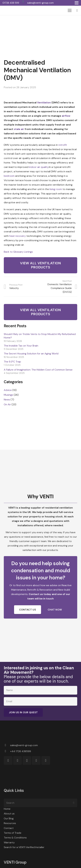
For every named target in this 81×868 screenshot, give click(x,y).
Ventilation (44, 103)
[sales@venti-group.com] (7, 745)
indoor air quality (39, 167)
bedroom (9, 176)
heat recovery (18, 236)
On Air (7, 404)
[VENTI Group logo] (14, 11)
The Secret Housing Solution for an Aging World (31, 354)
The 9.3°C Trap (12, 362)
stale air (19, 129)
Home (7, 809)
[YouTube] (46, 760)
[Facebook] (17, 760)
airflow (66, 116)
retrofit (63, 145)
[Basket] (77, 10)
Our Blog (9, 818)
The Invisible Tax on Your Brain (21, 346)
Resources (10, 823)
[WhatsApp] (23, 2)
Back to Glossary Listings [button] (18, 252)
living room (56, 189)
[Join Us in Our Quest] (23, 712)
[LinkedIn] (36, 760)
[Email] (40, 701)
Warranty (9, 842)
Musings (8, 395)
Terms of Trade (13, 833)
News (7, 400)
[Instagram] (27, 760)
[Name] (40, 690)
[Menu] (70, 10)
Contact (9, 828)
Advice (8, 390)
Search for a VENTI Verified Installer (24, 847)
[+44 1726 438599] (7, 751)
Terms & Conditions (15, 838)
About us (9, 814)
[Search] (40, 803)
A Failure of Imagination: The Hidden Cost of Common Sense (38, 370)
